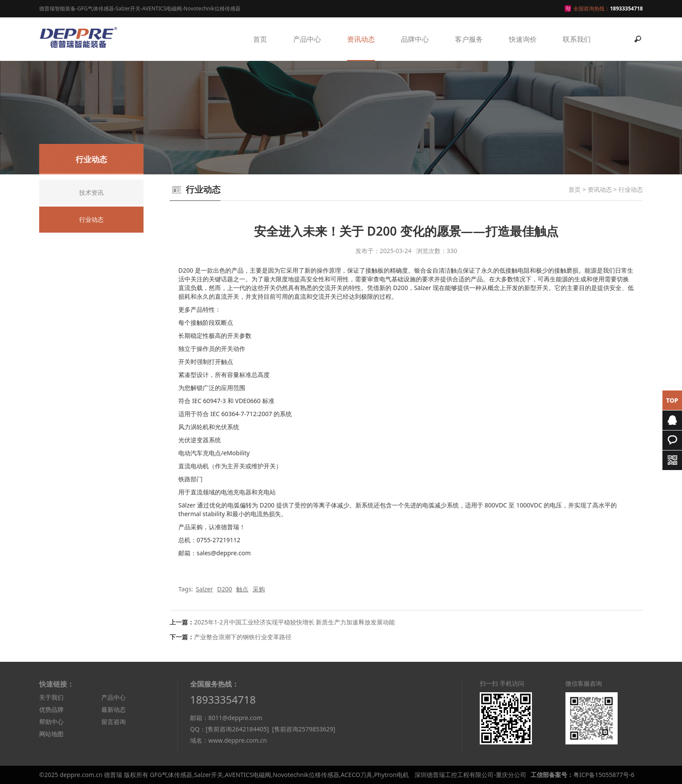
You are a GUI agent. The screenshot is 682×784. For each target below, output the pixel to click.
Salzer (204, 589)
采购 (259, 589)
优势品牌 (51, 709)
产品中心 (307, 39)
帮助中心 (51, 722)
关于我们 (51, 697)
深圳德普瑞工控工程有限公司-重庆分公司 (470, 775)
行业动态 (631, 189)
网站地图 (51, 734)
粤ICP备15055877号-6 (604, 775)
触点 (242, 589)
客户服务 (469, 39)
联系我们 (577, 39)
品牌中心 (415, 39)
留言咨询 (114, 722)
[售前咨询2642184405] (237, 729)
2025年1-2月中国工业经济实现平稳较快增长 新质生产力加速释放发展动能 (294, 622)
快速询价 (523, 39)
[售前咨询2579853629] (303, 729)
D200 (224, 589)
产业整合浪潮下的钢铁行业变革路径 (243, 637)
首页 (260, 39)
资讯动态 (361, 39)
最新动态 (114, 709)
